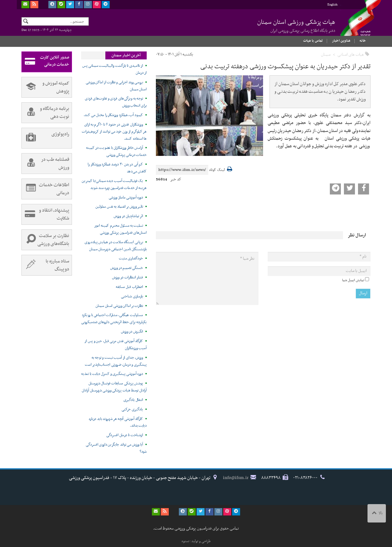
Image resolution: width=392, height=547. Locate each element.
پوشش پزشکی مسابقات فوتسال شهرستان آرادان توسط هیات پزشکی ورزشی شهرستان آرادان (114, 387)
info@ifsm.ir (236, 478)
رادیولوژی (45, 138)
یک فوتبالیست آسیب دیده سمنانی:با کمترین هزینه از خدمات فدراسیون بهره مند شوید (114, 185)
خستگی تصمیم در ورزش (126, 268)
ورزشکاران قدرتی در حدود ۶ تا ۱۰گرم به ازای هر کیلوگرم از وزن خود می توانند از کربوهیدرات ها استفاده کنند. (114, 132)
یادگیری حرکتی (132, 409)
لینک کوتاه (217, 170)
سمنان (326, 55)
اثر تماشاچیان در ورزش (128, 216)
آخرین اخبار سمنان (126, 55)
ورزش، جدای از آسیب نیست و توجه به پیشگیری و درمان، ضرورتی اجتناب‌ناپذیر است (116, 361)
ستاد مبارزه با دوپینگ (45, 265)
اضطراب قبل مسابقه (129, 287)
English (332, 5)
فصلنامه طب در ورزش (45, 164)
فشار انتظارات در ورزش (128, 277)
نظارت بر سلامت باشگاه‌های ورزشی (45, 240)
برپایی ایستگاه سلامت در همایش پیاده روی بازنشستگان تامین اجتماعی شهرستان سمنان (116, 246)
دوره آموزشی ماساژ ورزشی (126, 198)
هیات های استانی (351, 55)
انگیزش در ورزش (132, 332)
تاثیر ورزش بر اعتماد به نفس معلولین (119, 207)
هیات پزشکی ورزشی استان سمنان (296, 26)
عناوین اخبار (341, 41)
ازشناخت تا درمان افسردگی (125, 435)
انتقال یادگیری (133, 400)
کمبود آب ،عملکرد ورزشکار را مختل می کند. (113, 115)
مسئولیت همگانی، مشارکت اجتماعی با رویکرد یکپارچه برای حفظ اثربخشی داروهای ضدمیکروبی (114, 319)
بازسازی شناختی (132, 296)
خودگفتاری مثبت (131, 258)
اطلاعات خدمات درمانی (45, 189)
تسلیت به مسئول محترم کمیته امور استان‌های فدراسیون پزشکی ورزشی (121, 229)
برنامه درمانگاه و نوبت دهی (45, 113)
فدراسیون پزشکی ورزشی (355, 24)
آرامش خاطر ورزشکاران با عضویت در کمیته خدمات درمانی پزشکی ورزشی (116, 151)
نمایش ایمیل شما (353, 280)
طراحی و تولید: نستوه (196, 541)
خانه (363, 41)
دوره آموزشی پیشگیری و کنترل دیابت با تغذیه (112, 374)
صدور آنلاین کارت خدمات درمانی (45, 62)
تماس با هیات (313, 41)
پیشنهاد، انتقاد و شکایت (45, 214)
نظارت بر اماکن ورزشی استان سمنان (119, 306)
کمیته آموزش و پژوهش (45, 87)
